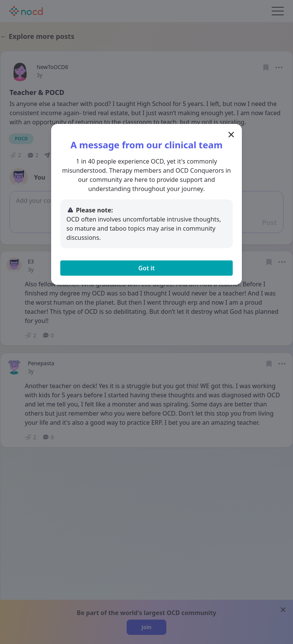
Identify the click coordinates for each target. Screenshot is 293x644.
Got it (146, 268)
